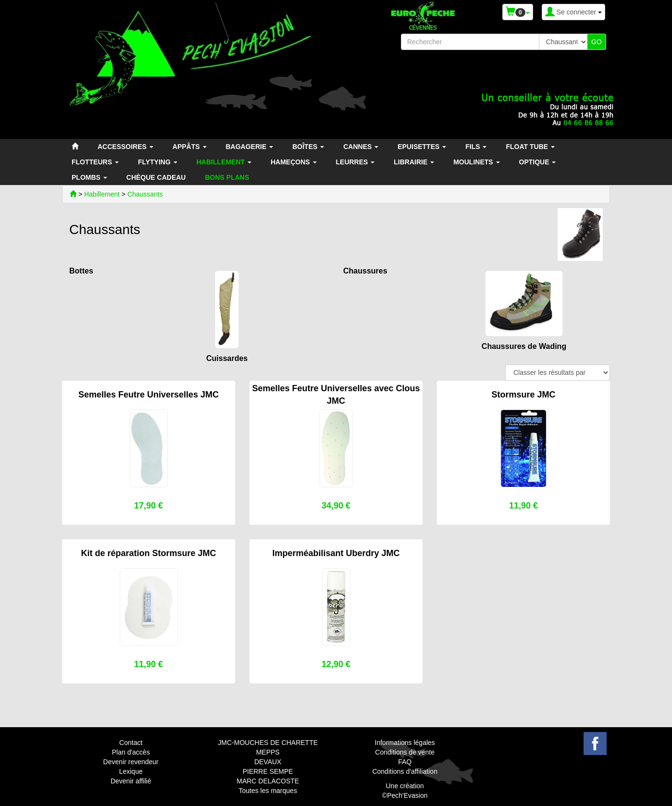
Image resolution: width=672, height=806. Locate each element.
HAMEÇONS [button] (294, 162)
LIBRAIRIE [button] (414, 162)
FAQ (405, 762)
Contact (131, 743)
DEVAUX (268, 762)
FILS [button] (476, 147)
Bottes (81, 271)
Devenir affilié (131, 781)
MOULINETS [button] (476, 162)
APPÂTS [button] (190, 147)
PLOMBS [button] (89, 177)
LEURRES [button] (355, 162)
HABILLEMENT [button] (224, 162)
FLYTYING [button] (158, 162)
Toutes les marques (268, 791)
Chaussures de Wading (524, 346)
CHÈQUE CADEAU (156, 177)
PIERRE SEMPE (268, 771)
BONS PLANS (227, 177)
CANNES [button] (361, 147)
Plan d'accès (131, 752)
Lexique (131, 771)
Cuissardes (227, 358)
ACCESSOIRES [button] (125, 147)
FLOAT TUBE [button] (530, 147)
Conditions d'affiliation (405, 771)
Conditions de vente (405, 752)
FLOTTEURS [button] (95, 162)
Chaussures (365, 271)
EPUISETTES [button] (422, 147)
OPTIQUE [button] (538, 162)
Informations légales (405, 743)
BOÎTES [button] (308, 147)
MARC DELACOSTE (268, 781)
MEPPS (268, 752)
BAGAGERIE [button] (250, 147)
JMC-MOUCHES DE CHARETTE (268, 743)
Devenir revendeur (131, 762)
